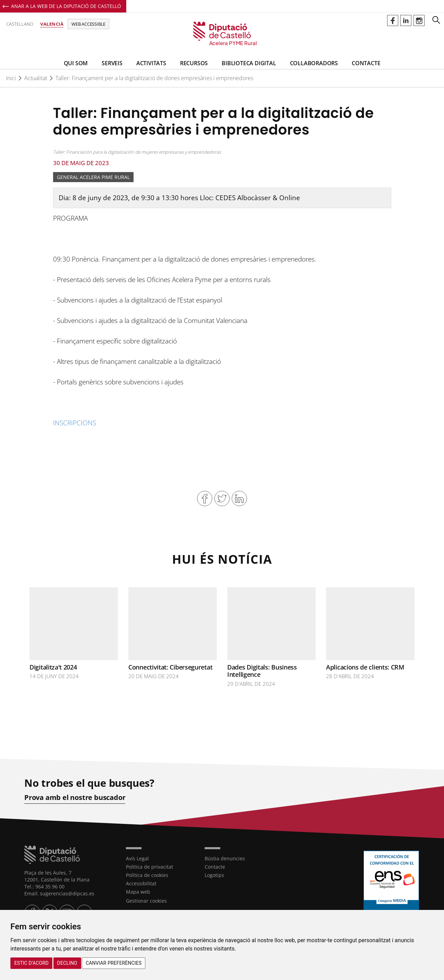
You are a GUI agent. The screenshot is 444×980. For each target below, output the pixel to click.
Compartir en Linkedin (239, 498)
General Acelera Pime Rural (93, 177)
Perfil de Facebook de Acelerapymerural (393, 20)
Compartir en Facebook (205, 498)
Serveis (112, 63)
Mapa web (138, 892)
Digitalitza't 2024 (53, 667)
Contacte (366, 63)
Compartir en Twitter (222, 498)
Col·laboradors (314, 63)
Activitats (151, 63)
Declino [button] (67, 963)
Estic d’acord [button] (31, 963)
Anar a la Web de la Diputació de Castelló (66, 6)
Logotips (214, 875)
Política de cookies (147, 875)
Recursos (194, 63)
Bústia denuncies (225, 858)
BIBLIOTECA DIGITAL (249, 63)
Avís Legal (137, 858)
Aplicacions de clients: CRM (365, 667)
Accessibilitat (141, 883)
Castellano (20, 24)
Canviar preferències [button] (114, 963)
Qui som (76, 63)
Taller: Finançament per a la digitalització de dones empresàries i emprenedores (154, 78)
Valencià (52, 24)
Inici (11, 78)
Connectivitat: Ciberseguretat (170, 667)
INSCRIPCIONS (75, 423)
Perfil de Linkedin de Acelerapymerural (406, 20)
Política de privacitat (150, 867)
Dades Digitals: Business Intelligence (262, 671)
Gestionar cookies (146, 901)
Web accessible (88, 24)
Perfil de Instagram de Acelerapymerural (419, 20)
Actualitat (36, 78)
